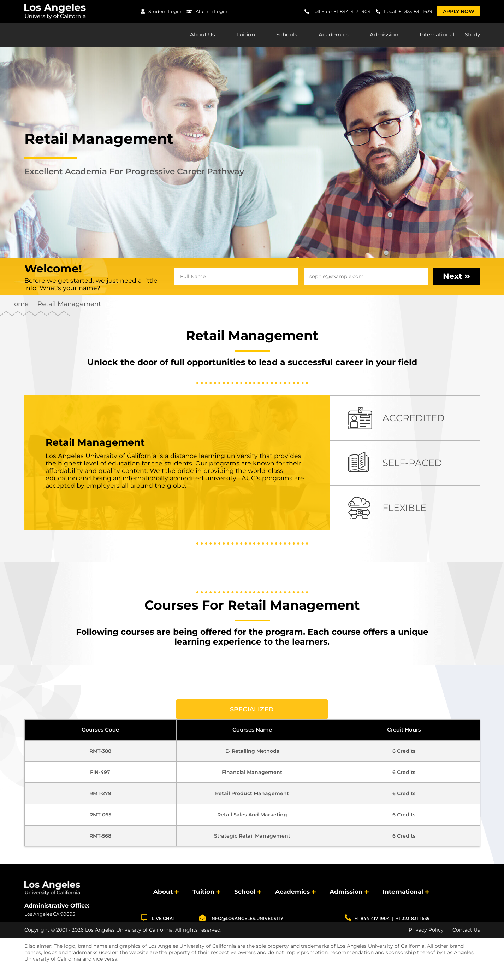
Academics (334, 36)
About (163, 894)
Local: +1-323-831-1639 (404, 11)
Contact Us (466, 932)
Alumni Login (207, 11)
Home (19, 306)
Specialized (252, 711)
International (437, 36)
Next (456, 278)
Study (472, 36)
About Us (203, 36)
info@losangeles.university (241, 919)
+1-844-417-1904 (367, 919)
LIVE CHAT (158, 919)
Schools (287, 36)
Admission (384, 36)
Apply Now (459, 11)
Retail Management (69, 306)
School (245, 894)
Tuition (246, 36)
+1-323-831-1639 (413, 920)
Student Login (161, 11)
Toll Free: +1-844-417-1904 (338, 11)
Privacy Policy (426, 932)
